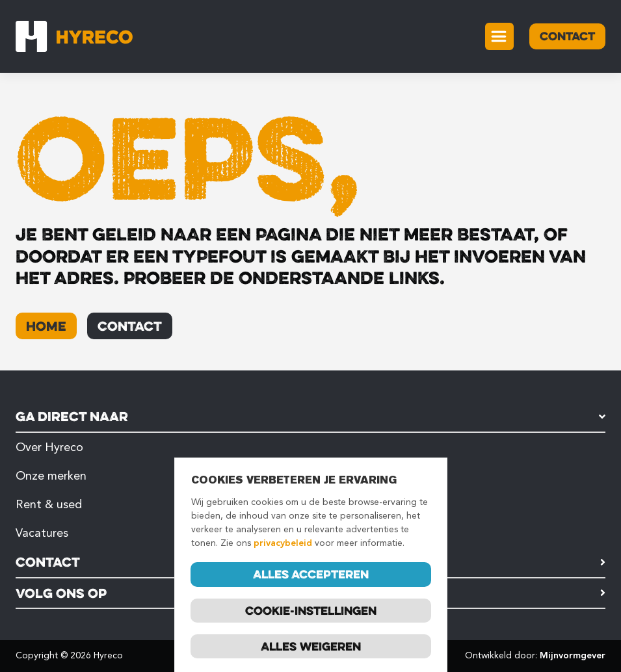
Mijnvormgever (573, 655)
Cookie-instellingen (311, 610)
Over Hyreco (49, 447)
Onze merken (51, 476)
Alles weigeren (311, 647)
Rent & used (49, 504)
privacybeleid (283, 544)
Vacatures (42, 533)
